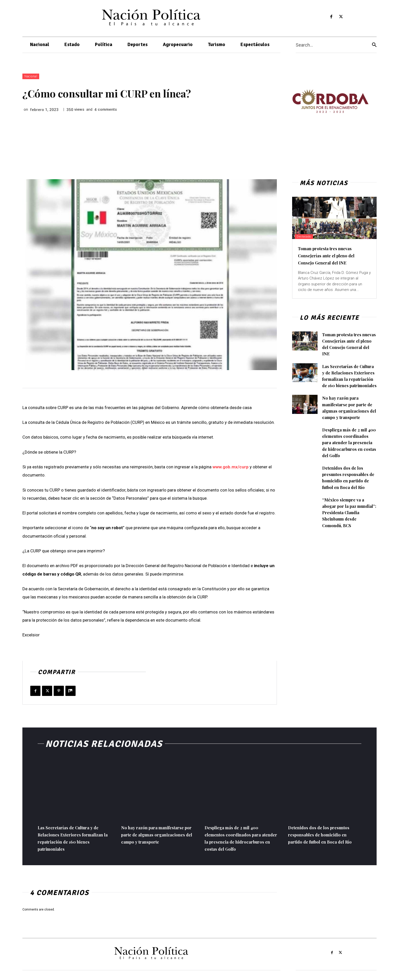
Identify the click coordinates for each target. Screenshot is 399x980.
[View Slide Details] (330, 101)
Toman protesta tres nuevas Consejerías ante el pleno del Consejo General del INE (334, 255)
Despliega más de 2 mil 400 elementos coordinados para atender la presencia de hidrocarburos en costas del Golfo (348, 458)
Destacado (307, 236)
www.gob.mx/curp (231, 467)
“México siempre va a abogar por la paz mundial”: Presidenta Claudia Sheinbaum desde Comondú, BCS (345, 532)
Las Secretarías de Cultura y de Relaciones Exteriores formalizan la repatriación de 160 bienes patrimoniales (348, 379)
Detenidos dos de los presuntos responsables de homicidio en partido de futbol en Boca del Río (349, 497)
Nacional (31, 76)
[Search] (374, 45)
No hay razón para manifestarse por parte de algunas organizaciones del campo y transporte (155, 838)
